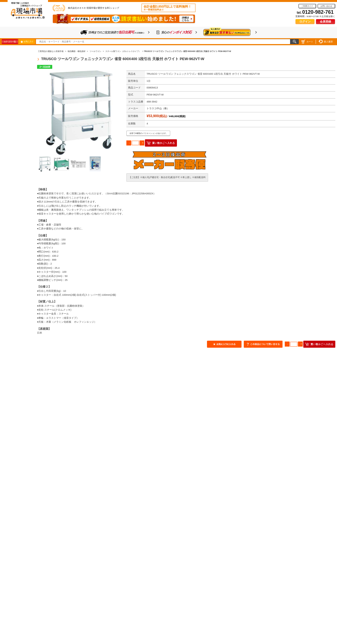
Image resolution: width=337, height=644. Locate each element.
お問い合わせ (326, 6)
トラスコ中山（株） (158, 108)
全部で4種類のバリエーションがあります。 (149, 133)
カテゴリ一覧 (10, 42)
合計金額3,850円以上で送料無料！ (167, 8)
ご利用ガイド (307, 6)
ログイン (305, 21)
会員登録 (325, 21)
